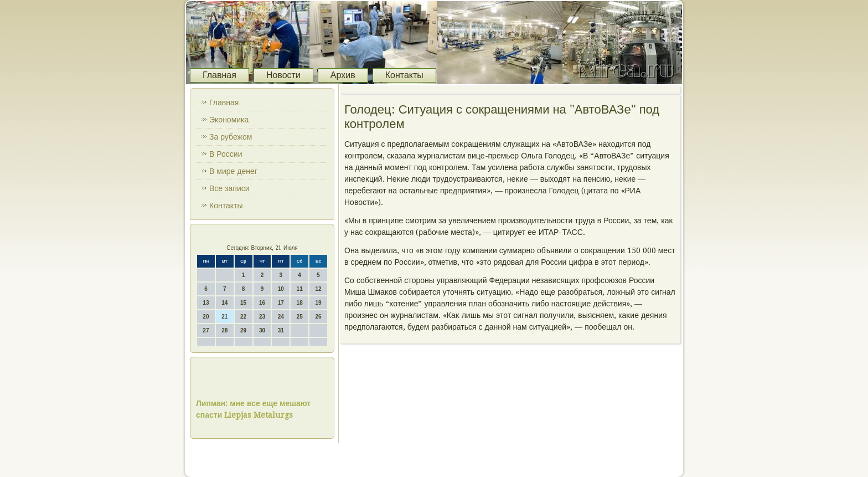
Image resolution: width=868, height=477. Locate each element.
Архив (343, 75)
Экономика (229, 120)
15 (243, 303)
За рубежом (231, 137)
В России (226, 154)
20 (206, 317)
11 (300, 289)
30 (262, 330)
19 (318, 303)
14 (224, 303)
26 (318, 317)
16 (262, 303)
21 (224, 317)
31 (281, 330)
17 (281, 303)
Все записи (229, 188)
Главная (219, 75)
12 (318, 289)
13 (206, 303)
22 (243, 317)
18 (300, 303)
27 (206, 330)
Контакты (404, 75)
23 (262, 317)
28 (224, 330)
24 (281, 317)
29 (243, 330)
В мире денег (233, 171)
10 (281, 289)
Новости (283, 75)
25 (300, 317)
